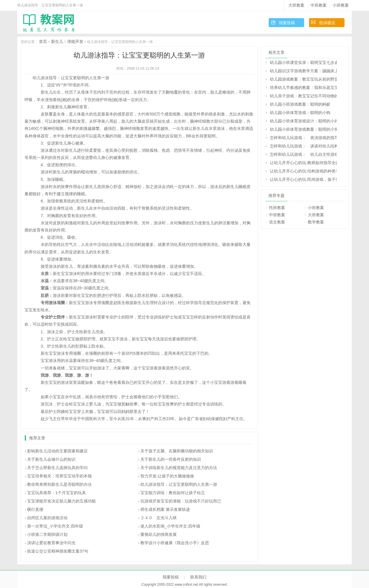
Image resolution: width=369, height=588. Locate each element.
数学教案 (316, 222)
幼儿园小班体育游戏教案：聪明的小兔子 (303, 129)
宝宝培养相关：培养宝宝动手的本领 (59, 476)
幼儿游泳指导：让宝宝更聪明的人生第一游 (179, 484)
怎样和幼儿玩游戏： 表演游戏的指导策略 (303, 138)
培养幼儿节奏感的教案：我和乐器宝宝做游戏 (303, 88)
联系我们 (198, 577)
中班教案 (319, 5)
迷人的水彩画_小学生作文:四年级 (170, 526)
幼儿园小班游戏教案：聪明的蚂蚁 (300, 104)
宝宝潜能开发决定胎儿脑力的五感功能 (61, 501)
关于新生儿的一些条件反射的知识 (171, 459)
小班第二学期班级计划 (47, 534)
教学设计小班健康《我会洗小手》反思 (175, 543)
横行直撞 (35, 509)
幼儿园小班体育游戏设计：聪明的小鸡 (303, 121)
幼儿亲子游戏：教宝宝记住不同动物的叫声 (303, 96)
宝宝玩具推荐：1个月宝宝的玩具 (57, 493)
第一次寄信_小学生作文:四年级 (55, 526)
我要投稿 (287, 23)
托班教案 (277, 208)
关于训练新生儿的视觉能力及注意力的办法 (179, 468)
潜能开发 (75, 41)
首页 (43, 41)
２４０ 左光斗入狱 (159, 518)
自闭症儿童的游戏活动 (47, 518)
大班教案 (296, 5)
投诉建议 (327, 23)
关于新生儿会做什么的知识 (51, 459)
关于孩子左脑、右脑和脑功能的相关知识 (177, 451)
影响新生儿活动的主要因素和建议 (57, 451)
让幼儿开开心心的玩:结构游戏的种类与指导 (303, 171)
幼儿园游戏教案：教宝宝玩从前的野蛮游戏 (303, 79)
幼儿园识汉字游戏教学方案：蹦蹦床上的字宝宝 (303, 71)
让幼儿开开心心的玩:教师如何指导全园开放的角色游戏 (303, 163)
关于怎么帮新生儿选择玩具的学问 (57, 468)
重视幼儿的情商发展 (159, 534)
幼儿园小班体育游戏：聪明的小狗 (300, 113)
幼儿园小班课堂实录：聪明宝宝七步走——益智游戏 (303, 62)
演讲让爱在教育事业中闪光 (51, 543)
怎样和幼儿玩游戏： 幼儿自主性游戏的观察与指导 (303, 154)
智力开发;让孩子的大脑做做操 (167, 476)
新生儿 (57, 41)
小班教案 (341, 5)
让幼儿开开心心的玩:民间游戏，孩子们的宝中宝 (303, 179)
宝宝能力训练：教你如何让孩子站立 (173, 493)
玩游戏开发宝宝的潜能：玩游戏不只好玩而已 (181, 501)
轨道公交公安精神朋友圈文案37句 (58, 551)
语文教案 (277, 222)
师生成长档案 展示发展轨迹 (165, 509)
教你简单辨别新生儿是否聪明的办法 (59, 484)
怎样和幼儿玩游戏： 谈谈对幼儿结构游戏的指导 (303, 146)
